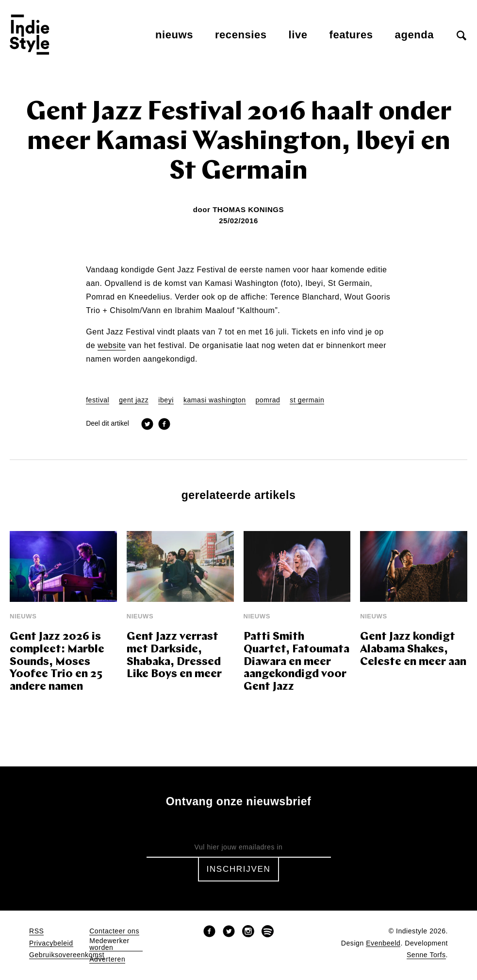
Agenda (414, 35)
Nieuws (174, 35)
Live (298, 35)
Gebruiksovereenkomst (67, 955)
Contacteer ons (114, 931)
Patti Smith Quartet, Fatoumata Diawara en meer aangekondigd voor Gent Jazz (296, 662)
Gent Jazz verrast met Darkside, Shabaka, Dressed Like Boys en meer (174, 656)
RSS (36, 931)
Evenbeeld (383, 943)
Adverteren (107, 959)
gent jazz (134, 400)
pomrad (268, 400)
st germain (307, 400)
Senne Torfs (426, 955)
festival (98, 400)
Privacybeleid (51, 943)
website (112, 346)
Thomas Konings (248, 209)
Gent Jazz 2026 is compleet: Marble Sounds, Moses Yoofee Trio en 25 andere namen (57, 662)
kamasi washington (215, 400)
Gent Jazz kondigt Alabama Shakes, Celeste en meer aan (413, 650)
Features (351, 35)
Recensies (241, 35)
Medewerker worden (109, 944)
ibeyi (166, 400)
